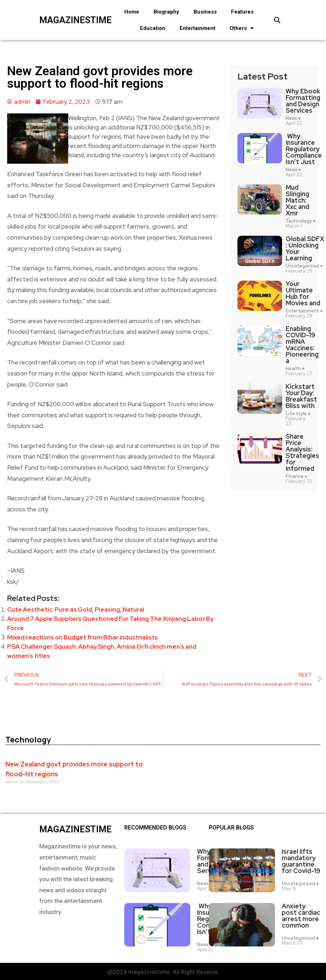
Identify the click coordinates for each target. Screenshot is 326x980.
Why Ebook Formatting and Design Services (303, 101)
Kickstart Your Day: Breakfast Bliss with (301, 396)
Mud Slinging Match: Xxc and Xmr (297, 200)
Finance (295, 476)
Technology (299, 221)
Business (205, 12)
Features (242, 12)
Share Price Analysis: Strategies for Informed (302, 453)
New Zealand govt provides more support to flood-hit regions (74, 769)
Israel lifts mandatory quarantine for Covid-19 (301, 861)
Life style (296, 414)
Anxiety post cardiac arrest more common (301, 915)
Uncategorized (302, 266)
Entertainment (197, 28)
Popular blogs (231, 828)
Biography (166, 12)
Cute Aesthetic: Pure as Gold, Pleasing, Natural (76, 609)
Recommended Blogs (155, 828)
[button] (277, 20)
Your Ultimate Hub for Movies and (303, 294)
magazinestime (61, 20)
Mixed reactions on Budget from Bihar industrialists (82, 637)
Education (153, 28)
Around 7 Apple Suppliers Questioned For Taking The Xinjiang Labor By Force (110, 623)
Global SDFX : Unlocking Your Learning (305, 249)
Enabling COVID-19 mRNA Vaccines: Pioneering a (302, 345)
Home (132, 12)
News (291, 118)
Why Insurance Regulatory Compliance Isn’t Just (304, 149)
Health (293, 369)
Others (242, 28)
